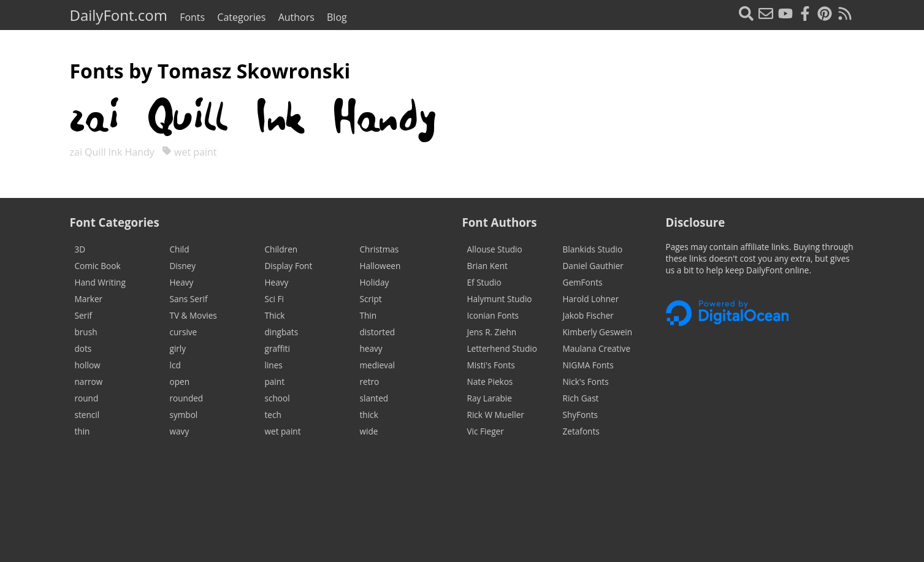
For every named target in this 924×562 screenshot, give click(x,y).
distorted (378, 332)
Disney (183, 266)
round (87, 398)
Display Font (289, 266)
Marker (89, 299)
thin (82, 431)
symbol (184, 415)
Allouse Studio (495, 249)
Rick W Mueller (496, 415)
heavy (371, 348)
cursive (184, 332)
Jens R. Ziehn (492, 332)
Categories (241, 17)
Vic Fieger (486, 431)
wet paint (189, 152)
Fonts (192, 17)
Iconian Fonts (493, 315)
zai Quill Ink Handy (113, 152)
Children (281, 249)
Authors (296, 17)
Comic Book (98, 266)
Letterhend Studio (502, 348)
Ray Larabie (490, 398)
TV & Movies (193, 315)
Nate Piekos (490, 382)
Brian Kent (487, 266)
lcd (175, 365)
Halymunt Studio (500, 299)
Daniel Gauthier (593, 266)
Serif (84, 315)
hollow (88, 365)
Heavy (182, 282)
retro (370, 382)
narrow (89, 382)
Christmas (380, 249)
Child (180, 249)
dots (83, 348)
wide (369, 431)
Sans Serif (189, 299)
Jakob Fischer (588, 315)
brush (86, 332)
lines (274, 365)
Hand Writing (100, 282)
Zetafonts (581, 431)
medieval (377, 365)
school (277, 398)
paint (275, 382)
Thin (368, 315)
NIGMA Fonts (588, 365)
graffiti (277, 348)
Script (371, 299)
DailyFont (119, 15)
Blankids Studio (593, 249)
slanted (374, 398)
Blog (337, 17)
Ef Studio (484, 282)
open (180, 382)
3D (80, 249)
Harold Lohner (591, 299)
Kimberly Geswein (598, 332)
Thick (275, 315)
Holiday (375, 282)
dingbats (282, 332)
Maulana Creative (597, 348)
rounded (187, 398)
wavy (180, 431)
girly (178, 348)
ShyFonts (580, 415)
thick (369, 415)
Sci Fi (274, 299)
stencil (87, 415)
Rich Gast (581, 398)
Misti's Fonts (491, 365)
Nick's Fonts (586, 382)
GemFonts (583, 282)
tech (273, 415)
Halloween (380, 266)
